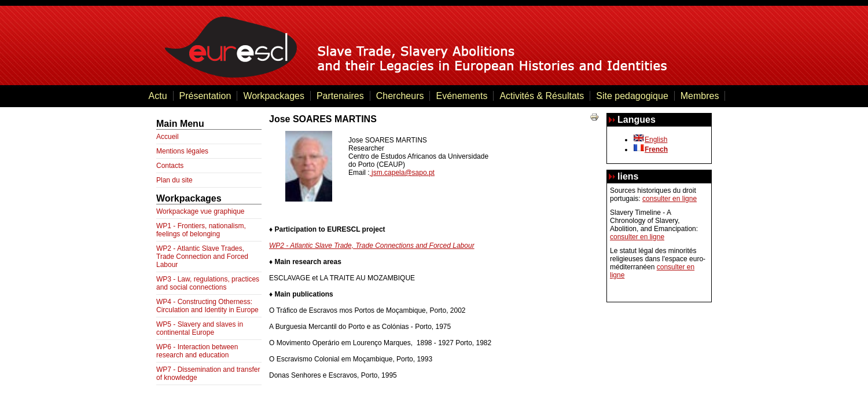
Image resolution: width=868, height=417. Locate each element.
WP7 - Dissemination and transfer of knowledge (208, 374)
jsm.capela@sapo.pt (403, 173)
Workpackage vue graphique (201, 211)
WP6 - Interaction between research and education (197, 351)
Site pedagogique (632, 96)
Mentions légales (182, 151)
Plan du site (174, 180)
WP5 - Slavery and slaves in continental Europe (200, 328)
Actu (158, 96)
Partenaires (340, 96)
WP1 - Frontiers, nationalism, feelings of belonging (201, 230)
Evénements (461, 96)
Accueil (168, 137)
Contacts (170, 166)
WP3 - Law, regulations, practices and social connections (208, 283)
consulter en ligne (670, 199)
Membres (700, 96)
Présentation (205, 96)
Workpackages (274, 96)
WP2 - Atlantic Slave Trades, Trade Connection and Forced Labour (202, 257)
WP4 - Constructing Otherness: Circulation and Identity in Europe (207, 306)
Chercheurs (400, 96)
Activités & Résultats (542, 96)
